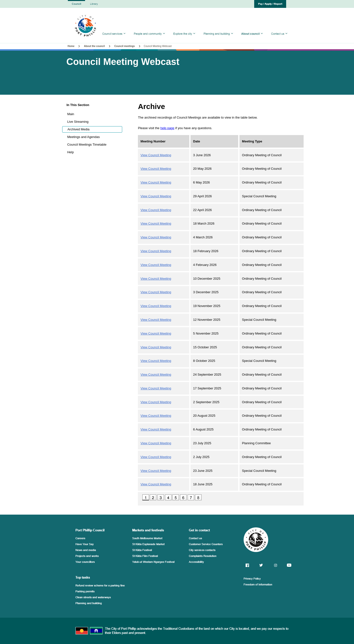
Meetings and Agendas (83, 137)
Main (71, 114)
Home (71, 46)
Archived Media (78, 129)
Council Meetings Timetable (87, 145)
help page (167, 128)
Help (70, 152)
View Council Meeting (156, 155)
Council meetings (125, 46)
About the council (94, 46)
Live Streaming (78, 122)
